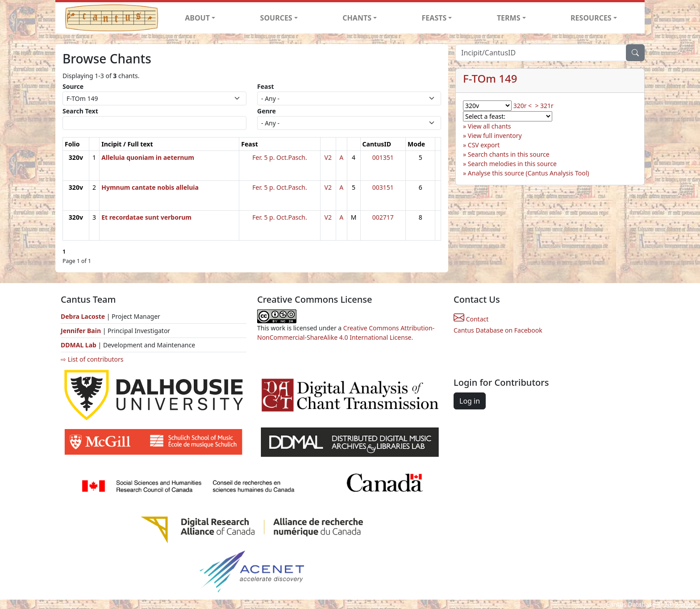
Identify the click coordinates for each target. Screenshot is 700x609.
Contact (471, 319)
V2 (328, 157)
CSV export (484, 145)
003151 (383, 187)
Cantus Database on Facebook (498, 330)
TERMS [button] (509, 18)
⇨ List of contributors (92, 359)
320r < (523, 106)
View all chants (490, 126)
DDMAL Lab (79, 345)
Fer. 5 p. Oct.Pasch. (279, 157)
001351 (383, 157)
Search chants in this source (509, 154)
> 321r (544, 106)
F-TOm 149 (490, 78)
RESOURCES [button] (591, 18)
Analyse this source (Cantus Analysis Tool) (529, 173)
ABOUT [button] (197, 18)
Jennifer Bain (82, 331)
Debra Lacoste (83, 316)
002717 (383, 217)
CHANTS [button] (357, 18)
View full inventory (495, 136)
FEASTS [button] (434, 18)
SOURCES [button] (276, 18)
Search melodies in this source (512, 164)
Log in (470, 401)
